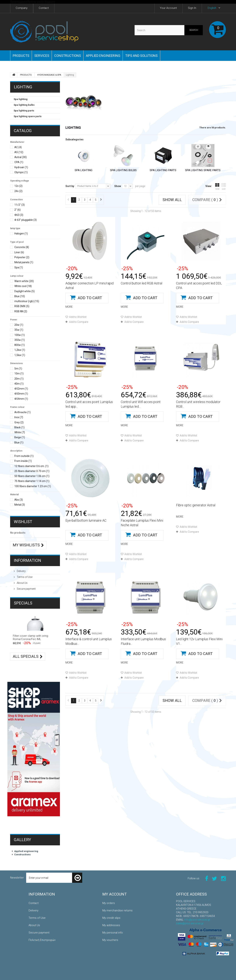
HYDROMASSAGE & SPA (49, 75)
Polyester (22, 257)
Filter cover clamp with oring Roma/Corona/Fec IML (31, 637)
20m (19, 379)
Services (42, 56)
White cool (23, 286)
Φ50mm (21, 394)
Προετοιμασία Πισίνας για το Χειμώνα (33, 2)
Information (27, 560)
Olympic (21, 172)
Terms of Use (24, 577)
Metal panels (24, 262)
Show (118, 186)
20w (19, 325)
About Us (22, 583)
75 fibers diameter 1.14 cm (32, 481)
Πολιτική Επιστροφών (42, 940)
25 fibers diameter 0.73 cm (32, 471)
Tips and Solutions (141, 56)
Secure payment (26, 589)
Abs (19, 500)
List (224, 187)
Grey (19, 422)
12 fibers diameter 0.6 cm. (31, 466)
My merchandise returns (117, 910)
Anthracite (22, 412)
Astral (21, 157)
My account (115, 894)
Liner (19, 252)
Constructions (68, 56)
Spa (19, 267)
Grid (217, 187)
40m (19, 384)
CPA (19, 162)
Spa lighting (21, 99)
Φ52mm (21, 389)
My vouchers (110, 940)
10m (19, 374)
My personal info (113, 933)
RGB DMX (22, 306)
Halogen (21, 234)
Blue (20, 296)
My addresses (111, 925)
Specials (23, 603)
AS (19, 152)
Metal (20, 505)
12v (18, 186)
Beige (20, 437)
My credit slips (111, 918)
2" (18, 210)
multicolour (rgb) (27, 301)
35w (19, 330)
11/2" (20, 205)
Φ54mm (21, 399)
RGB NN (21, 311)
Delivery (21, 571)
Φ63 (19, 215)
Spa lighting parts (24, 111)
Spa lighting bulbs (24, 105)
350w (20, 340)
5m (18, 369)
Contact (34, 903)
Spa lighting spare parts (28, 116)
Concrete (22, 247)
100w (20, 335)
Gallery (22, 840)
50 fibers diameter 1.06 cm (32, 476)
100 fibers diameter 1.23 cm (33, 486)
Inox (19, 417)
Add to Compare (79, 322)
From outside (24, 456)
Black (19, 427)
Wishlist (23, 522)
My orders (109, 903)
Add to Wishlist (78, 317)
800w (20, 345)
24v (18, 191)
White (20, 432)
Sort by (70, 186)
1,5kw (20, 355)
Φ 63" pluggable (26, 220)
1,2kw (20, 350)
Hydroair (21, 167)
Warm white (24, 281)
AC (18, 147)
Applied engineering (103, 56)
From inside (23, 461)
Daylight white (25, 291)
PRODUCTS (21, 56)
